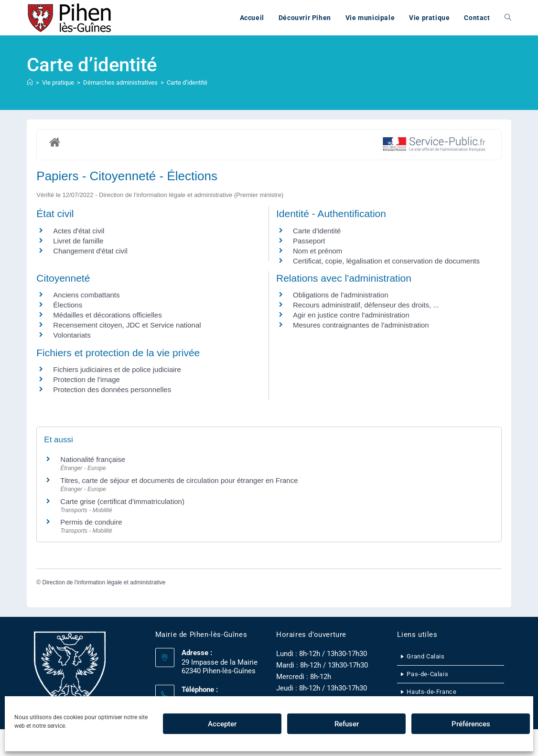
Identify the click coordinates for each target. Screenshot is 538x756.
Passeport (309, 241)
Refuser (347, 724)
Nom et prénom (317, 251)
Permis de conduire (91, 522)
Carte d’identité (187, 82)
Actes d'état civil (79, 231)
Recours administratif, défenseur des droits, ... (366, 305)
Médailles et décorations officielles (107, 315)
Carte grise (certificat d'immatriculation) (122, 501)
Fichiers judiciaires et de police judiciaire (117, 369)
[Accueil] (30, 82)
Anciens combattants (86, 295)
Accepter (222, 724)
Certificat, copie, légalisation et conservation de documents (386, 261)
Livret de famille (78, 241)
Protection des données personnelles (112, 389)
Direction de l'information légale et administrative (104, 582)
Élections (68, 305)
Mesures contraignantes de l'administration (361, 325)
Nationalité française (93, 459)
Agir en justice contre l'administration (351, 315)
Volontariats (72, 335)
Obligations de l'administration (341, 295)
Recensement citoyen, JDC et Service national (127, 325)
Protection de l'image (86, 379)
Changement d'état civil (90, 251)
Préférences (471, 724)
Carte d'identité (317, 231)
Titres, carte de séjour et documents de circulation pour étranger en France (179, 480)
